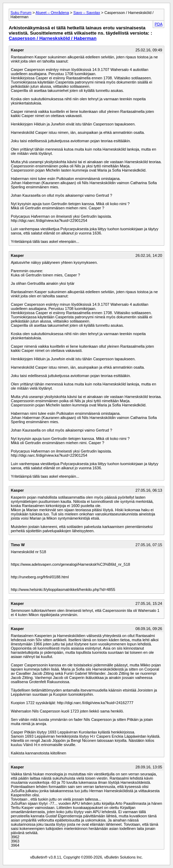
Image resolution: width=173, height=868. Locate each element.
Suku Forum (21, 13)
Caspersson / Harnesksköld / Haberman (53, 38)
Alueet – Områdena (52, 13)
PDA (158, 24)
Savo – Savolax (87, 13)
